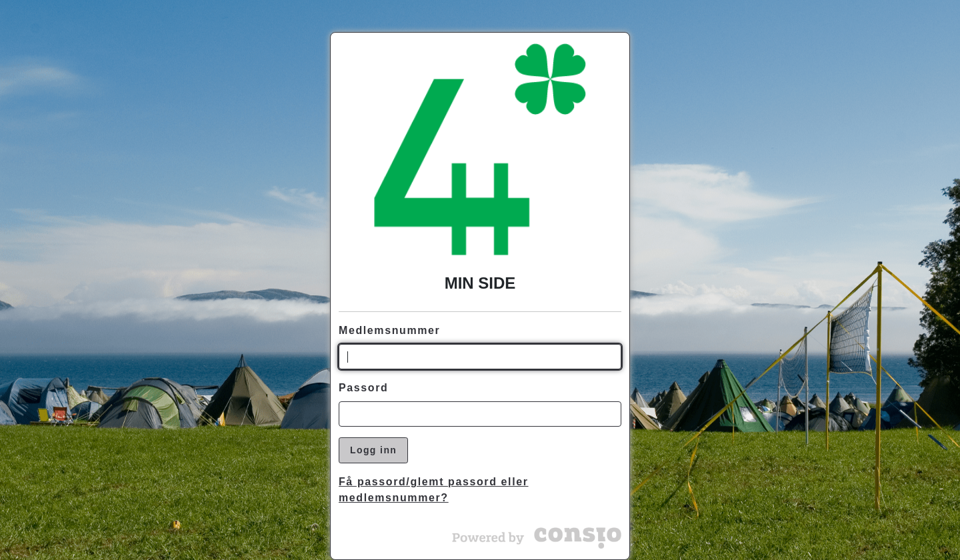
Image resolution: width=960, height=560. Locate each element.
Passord (363, 388)
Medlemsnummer (389, 330)
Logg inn (373, 450)
